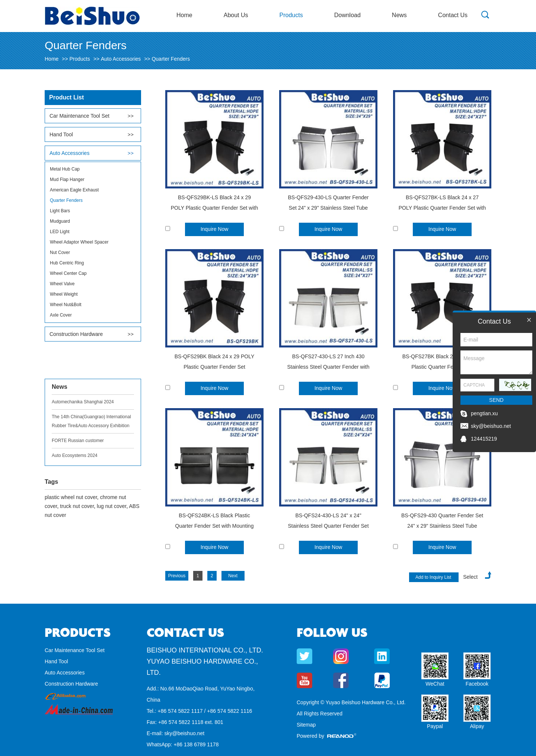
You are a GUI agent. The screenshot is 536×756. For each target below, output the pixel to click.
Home (184, 15)
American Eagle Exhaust (74, 190)
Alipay (477, 726)
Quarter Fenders (171, 59)
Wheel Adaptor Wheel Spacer (79, 242)
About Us (236, 15)
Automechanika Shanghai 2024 (83, 402)
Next (233, 576)
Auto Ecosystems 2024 (75, 455)
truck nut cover (77, 506)
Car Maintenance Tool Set (79, 116)
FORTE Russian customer (78, 441)
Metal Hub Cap (65, 169)
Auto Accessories (121, 59)
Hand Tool (61, 134)
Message (496, 362)
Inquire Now (215, 229)
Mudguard (60, 221)
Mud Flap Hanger (67, 180)
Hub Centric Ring (67, 263)
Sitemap (306, 725)
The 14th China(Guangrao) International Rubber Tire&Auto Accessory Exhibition (91, 421)
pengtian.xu (484, 413)
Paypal (435, 726)
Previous (177, 576)
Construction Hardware (76, 334)
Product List (66, 97)
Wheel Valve (62, 284)
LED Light (60, 232)
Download (347, 15)
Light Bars (60, 211)
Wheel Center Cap (68, 273)
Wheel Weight (64, 294)
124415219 (484, 439)
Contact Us (453, 15)
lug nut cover (111, 506)
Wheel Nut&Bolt (66, 305)
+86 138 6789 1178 (196, 744)
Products (291, 15)
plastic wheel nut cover (71, 497)
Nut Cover (60, 252)
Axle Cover (61, 315)
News (399, 15)
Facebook (477, 684)
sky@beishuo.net (184, 733)
